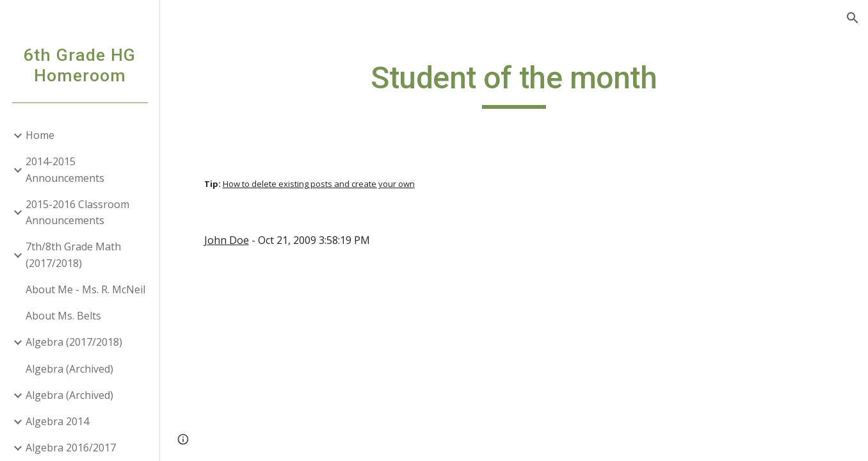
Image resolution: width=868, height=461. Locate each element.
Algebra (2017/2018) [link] (74, 342)
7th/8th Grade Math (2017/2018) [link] (73, 255)
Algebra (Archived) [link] (69, 369)
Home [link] (40, 135)
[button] (853, 18)
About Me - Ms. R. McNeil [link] (85, 289)
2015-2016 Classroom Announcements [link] (77, 212)
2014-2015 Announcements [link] (65, 169)
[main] (514, 84)
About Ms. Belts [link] (63, 316)
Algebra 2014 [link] (57, 421)
